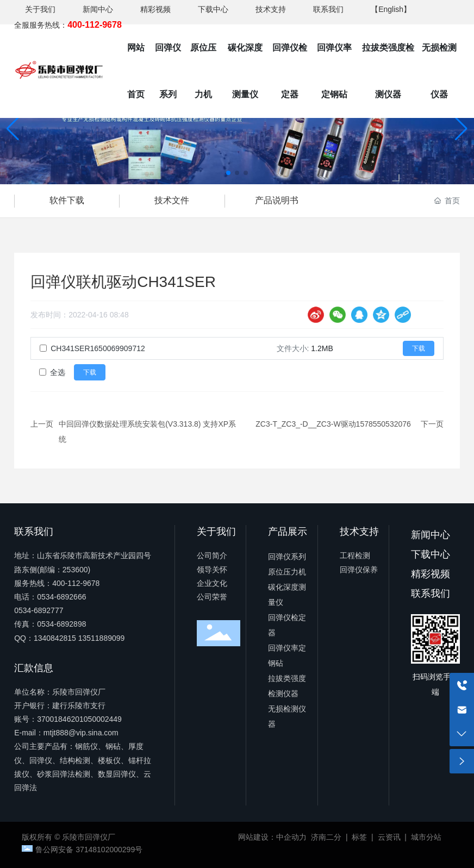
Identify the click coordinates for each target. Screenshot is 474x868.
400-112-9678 (76, 583)
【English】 (391, 9)
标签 (359, 837)
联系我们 (328, 9)
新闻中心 (98, 9)
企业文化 (212, 583)
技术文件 (172, 200)
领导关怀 (212, 570)
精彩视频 (155, 9)
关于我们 (40, 9)
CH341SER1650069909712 (98, 348)
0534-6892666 (61, 597)
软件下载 (67, 200)
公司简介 (212, 555)
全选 (58, 372)
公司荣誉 (212, 597)
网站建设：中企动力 (272, 837)
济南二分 (326, 837)
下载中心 (213, 9)
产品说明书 (277, 200)
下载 (419, 348)
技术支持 (271, 9)
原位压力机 (287, 572)
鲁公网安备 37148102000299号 (89, 850)
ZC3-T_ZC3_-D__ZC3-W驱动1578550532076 (333, 424)
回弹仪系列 (287, 557)
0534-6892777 (39, 610)
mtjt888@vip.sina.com (81, 733)
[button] (228, 173)
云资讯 (389, 837)
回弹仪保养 (359, 570)
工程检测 (355, 555)
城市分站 (426, 837)
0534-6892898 (61, 624)
